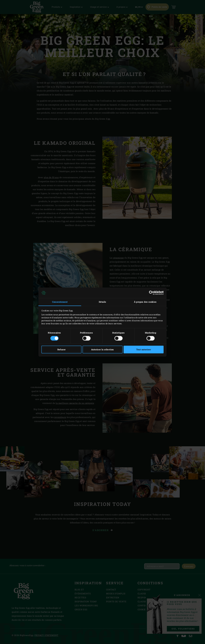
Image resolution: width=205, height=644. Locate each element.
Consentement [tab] (60, 302)
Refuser (61, 350)
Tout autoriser (144, 350)
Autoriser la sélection (102, 350)
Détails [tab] (102, 302)
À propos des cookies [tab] (145, 302)
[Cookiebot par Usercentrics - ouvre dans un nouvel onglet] (151, 293)
